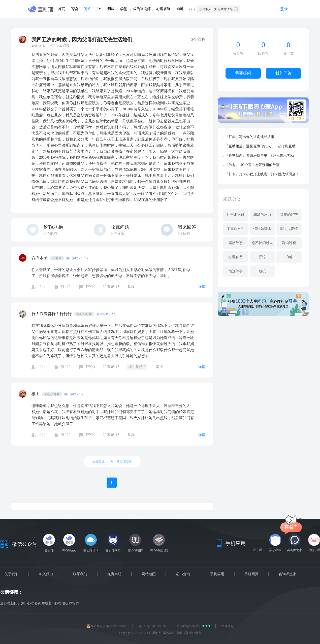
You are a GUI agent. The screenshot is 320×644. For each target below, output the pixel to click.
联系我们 (80, 574)
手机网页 (251, 574)
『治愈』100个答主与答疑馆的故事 (252, 165)
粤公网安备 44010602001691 (107, 626)
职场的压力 (262, 215)
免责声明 (114, 574)
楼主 (36, 394)
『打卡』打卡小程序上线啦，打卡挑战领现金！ (262, 174)
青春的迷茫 (289, 215)
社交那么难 (236, 215)
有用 (66, 287)
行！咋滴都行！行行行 (52, 314)
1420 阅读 (63, 46)
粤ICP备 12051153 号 (152, 626)
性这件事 (236, 271)
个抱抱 (50, 234)
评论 (91, 287)
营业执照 (228, 626)
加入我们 (46, 574)
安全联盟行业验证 (190, 626)
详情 (202, 287)
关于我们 (12, 574)
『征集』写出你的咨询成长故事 (250, 137)
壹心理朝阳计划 (12, 603)
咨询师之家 (287, 574)
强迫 (262, 257)
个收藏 (118, 234)
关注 (42, 287)
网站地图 (149, 574)
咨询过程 (289, 243)
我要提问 (243, 73)
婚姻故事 (236, 243)
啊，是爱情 (289, 229)
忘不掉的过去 (262, 243)
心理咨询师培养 (40, 603)
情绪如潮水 (262, 229)
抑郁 (289, 257)
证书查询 (183, 574)
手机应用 (217, 574)
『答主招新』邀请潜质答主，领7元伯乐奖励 (259, 156)
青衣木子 (40, 258)
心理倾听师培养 (67, 603)
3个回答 (184, 234)
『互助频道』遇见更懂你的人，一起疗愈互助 (260, 146)
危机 (262, 271)
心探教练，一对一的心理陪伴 (112, 461)
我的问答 (283, 73)
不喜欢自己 (236, 229)
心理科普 (236, 257)
